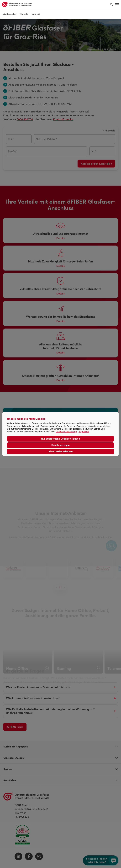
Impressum (84, 432)
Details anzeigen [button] (60, 445)
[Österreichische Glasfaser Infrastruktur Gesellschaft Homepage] (49, 5)
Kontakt (36, 14)
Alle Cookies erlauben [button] (60, 451)
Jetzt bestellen (9, 14)
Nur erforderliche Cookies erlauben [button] (60, 439)
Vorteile (24, 14)
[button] (111, 5)
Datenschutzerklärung (66, 432)
